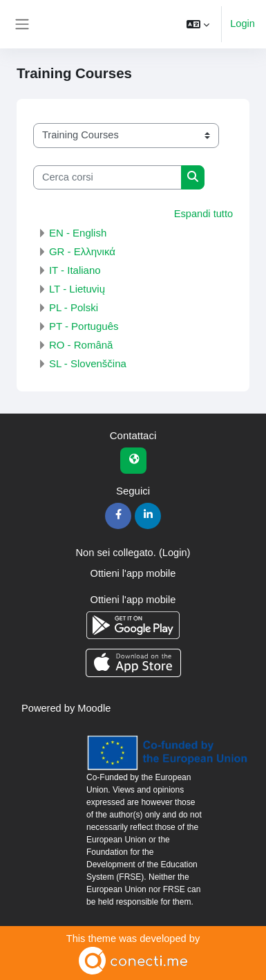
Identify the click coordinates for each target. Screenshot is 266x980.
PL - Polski (74, 307)
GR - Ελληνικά (82, 251)
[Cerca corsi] (107, 178)
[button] (198, 24)
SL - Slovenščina (88, 363)
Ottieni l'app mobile (133, 573)
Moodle (94, 708)
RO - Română (81, 345)
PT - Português (84, 326)
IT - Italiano (75, 270)
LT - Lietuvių (77, 289)
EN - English (78, 233)
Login (243, 24)
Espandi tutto (203, 214)
